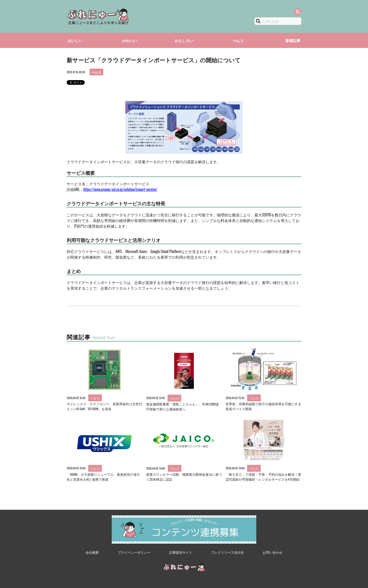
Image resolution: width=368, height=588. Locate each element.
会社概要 (92, 552)
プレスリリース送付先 (227, 552)
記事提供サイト (181, 552)
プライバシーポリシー (134, 552)
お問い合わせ (272, 552)
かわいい (130, 40)
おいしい (75, 40)
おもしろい (184, 40)
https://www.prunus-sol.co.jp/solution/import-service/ (120, 189)
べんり (238, 40)
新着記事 (293, 40)
